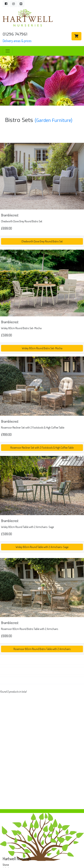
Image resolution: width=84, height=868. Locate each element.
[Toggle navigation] (8, 51)
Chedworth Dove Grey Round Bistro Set (42, 241)
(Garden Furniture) (54, 120)
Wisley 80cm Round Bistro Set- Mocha (42, 348)
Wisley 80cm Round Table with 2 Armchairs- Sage (42, 547)
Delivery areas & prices (17, 41)
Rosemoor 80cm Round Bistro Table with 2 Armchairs (42, 649)
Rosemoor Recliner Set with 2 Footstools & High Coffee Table (42, 448)
